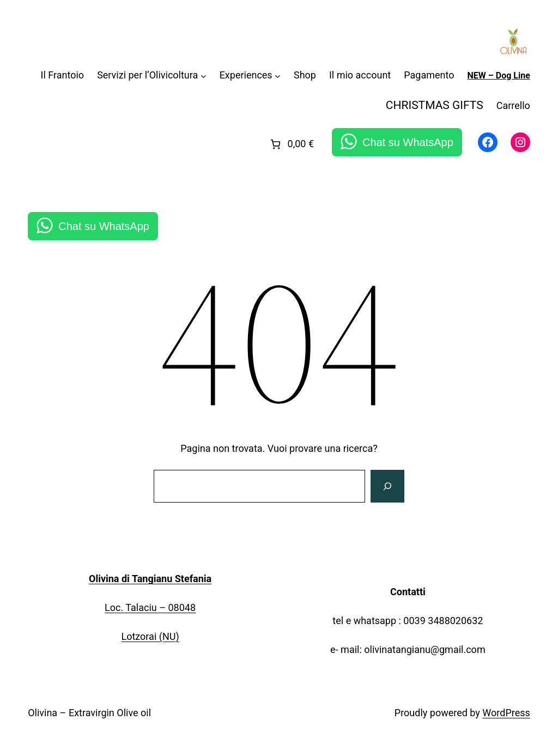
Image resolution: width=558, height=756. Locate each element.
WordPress (506, 713)
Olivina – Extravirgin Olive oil (89, 713)
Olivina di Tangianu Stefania (150, 579)
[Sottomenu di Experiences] (278, 75)
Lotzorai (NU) (150, 636)
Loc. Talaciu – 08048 (150, 607)
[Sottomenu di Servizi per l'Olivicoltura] (204, 75)
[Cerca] (387, 486)
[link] (291, 144)
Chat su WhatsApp (408, 142)
